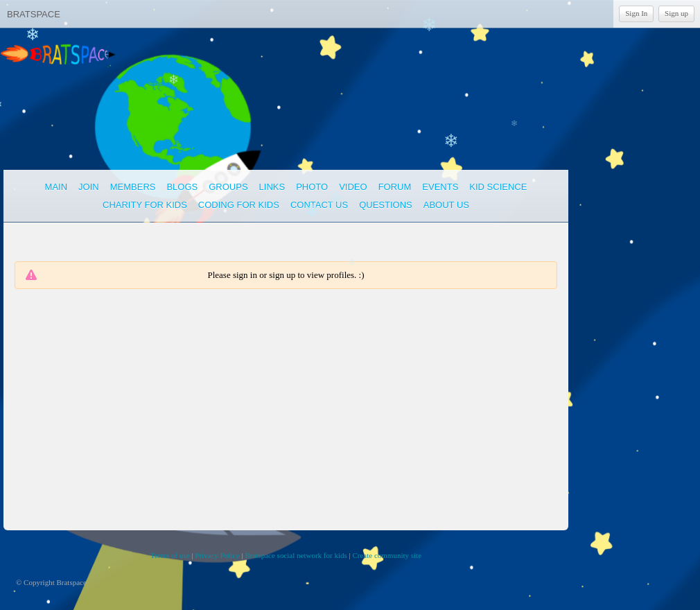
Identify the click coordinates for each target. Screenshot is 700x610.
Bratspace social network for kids (296, 555)
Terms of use (170, 555)
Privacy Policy (217, 555)
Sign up (676, 13)
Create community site (387, 555)
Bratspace (34, 14)
